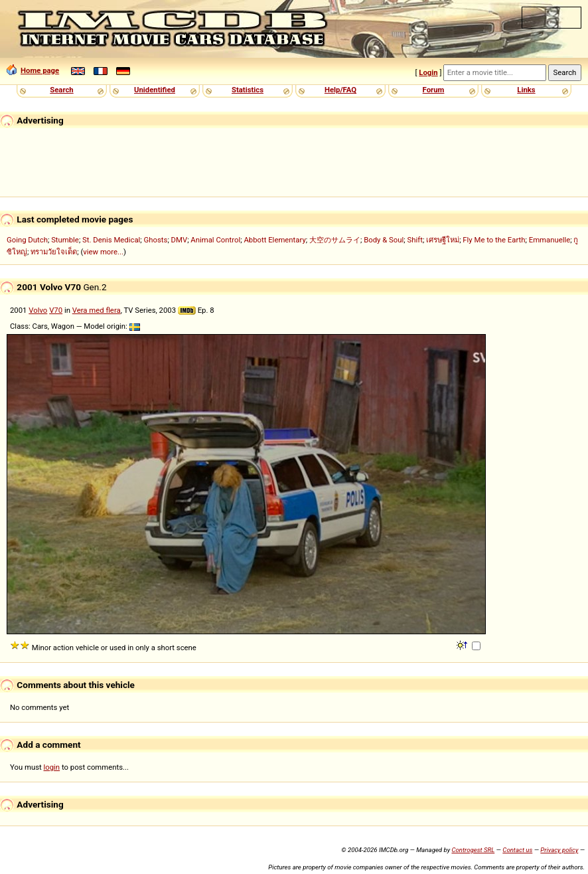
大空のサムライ (335, 240)
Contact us (517, 850)
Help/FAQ (340, 90)
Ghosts (156, 240)
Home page (33, 70)
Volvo (38, 310)
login (52, 767)
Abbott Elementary (274, 240)
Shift (415, 240)
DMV (180, 240)
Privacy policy (559, 850)
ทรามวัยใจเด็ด (54, 252)
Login (428, 72)
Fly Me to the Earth (494, 240)
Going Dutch (27, 240)
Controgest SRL (473, 850)
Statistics (248, 90)
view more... (103, 252)
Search (61, 90)
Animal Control (215, 240)
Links (526, 90)
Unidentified (155, 90)
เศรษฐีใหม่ (443, 240)
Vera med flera (97, 310)
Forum (434, 90)
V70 (56, 310)
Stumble (65, 240)
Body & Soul (384, 240)
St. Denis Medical (111, 240)
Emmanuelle (550, 240)
